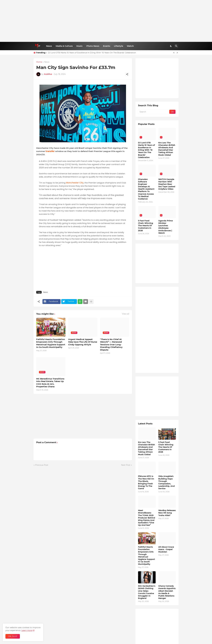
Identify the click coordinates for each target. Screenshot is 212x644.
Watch (130, 46)
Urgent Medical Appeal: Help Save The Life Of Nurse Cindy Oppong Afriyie (83, 342)
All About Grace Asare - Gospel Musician (166, 549)
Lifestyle (119, 46)
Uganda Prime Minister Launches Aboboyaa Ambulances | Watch (166, 227)
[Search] (176, 46)
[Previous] (174, 53)
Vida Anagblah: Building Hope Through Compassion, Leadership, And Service (167, 482)
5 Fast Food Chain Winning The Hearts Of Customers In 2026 (146, 226)
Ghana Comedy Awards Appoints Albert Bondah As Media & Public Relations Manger (167, 592)
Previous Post (42, 465)
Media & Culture (64, 46)
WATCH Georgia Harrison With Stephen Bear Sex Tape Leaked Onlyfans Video (167, 184)
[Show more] (91, 302)
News (49, 46)
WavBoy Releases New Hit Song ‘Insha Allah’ (167, 513)
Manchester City (75, 183)
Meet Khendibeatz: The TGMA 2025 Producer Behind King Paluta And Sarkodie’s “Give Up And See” (147, 518)
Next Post (126, 465)
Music (79, 46)
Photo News (93, 46)
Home (39, 62)
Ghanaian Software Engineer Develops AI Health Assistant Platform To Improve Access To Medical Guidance (146, 189)
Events (107, 46)
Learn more (27, 630)
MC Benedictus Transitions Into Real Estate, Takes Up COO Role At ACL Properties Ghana (50, 383)
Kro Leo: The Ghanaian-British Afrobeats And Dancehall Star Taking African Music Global (167, 149)
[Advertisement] (106, 21)
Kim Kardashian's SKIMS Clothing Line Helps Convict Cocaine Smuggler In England (147, 592)
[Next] (177, 53)
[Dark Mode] (171, 46)
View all (126, 314)
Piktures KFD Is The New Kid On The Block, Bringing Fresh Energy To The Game (146, 482)
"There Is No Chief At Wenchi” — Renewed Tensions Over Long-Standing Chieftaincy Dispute (111, 345)
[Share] (127, 74)
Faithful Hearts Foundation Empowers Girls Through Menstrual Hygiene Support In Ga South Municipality (51, 343)
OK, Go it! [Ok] (13, 636)
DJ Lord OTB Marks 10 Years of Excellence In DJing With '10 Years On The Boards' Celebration (92, 53)
